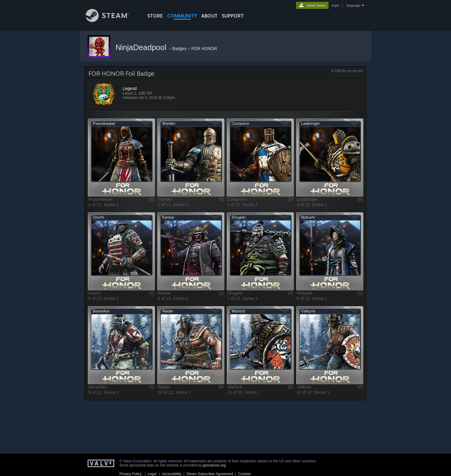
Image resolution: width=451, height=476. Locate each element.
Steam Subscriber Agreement (210, 474)
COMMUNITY (182, 16)
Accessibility (172, 474)
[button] (121, 157)
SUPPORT (233, 16)
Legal (152, 474)
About (209, 16)
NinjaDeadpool (142, 47)
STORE (155, 16)
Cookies (245, 474)
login (335, 5)
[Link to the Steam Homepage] (112, 20)
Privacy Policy (131, 474)
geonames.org (214, 465)
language (353, 5)
